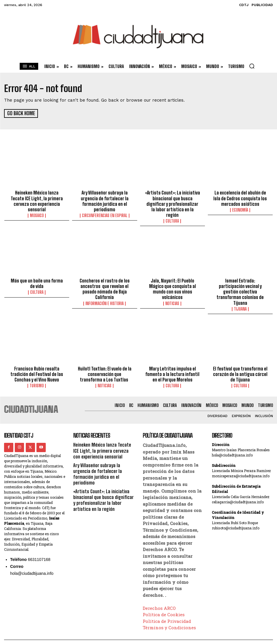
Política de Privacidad (167, 611)
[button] (252, 66)
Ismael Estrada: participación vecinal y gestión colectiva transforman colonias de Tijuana (240, 284)
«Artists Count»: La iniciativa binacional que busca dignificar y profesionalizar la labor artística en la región (173, 200)
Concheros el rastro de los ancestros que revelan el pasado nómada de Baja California (105, 281)
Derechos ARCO (159, 598)
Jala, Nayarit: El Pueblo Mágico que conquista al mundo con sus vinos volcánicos (173, 281)
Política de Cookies (164, 605)
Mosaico (37, 209)
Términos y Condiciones (169, 618)
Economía (240, 209)
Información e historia (104, 295)
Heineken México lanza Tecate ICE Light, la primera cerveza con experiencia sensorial (37, 198)
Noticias (173, 295)
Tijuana (240, 300)
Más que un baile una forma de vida (37, 276)
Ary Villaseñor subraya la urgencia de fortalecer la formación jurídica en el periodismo (105, 200)
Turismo (37, 376)
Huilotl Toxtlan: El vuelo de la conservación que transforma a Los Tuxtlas (104, 365)
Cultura (173, 214)
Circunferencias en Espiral (105, 214)
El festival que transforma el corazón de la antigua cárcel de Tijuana (240, 365)
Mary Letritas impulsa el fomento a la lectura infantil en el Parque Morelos (173, 365)
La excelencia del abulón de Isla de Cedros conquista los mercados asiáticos (240, 198)
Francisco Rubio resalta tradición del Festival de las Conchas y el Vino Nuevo (37, 365)
